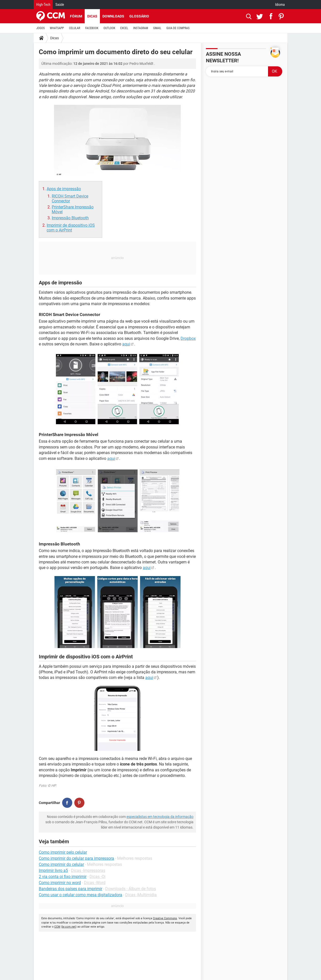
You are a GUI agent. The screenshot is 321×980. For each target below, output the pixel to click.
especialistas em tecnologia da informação (160, 817)
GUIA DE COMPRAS (178, 28)
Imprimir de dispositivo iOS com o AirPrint (71, 228)
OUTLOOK (109, 28)
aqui (126, 344)
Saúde (60, 5)
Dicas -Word (95, 883)
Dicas (92, 16)
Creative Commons (165, 918)
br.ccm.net (69, 927)
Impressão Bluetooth (70, 218)
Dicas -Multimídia (141, 895)
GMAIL (157, 28)
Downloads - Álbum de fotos (131, 889)
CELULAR (75, 28)
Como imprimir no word (60, 883)
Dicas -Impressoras (88, 870)
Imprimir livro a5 (53, 870)
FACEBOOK (92, 28)
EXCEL (124, 28)
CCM (57, 927)
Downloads (113, 16)
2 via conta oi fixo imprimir (63, 877)
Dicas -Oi (97, 877)
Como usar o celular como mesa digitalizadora (81, 895)
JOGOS (41, 28)
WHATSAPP (57, 28)
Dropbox (188, 338)
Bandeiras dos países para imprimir (70, 889)
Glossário (139, 16)
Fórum (76, 16)
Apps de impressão (64, 189)
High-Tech (43, 5)
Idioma (280, 5)
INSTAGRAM (141, 28)
